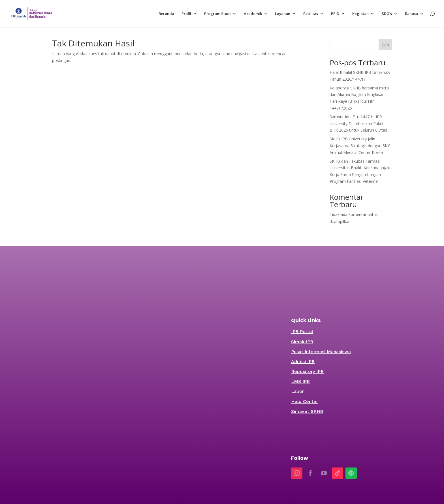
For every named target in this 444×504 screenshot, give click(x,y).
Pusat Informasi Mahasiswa (321, 352)
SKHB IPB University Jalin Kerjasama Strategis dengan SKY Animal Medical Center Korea (360, 146)
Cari (385, 45)
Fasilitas (311, 14)
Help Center (305, 401)
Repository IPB (307, 371)
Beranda (166, 14)
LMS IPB (300, 381)
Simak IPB (302, 342)
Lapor (297, 391)
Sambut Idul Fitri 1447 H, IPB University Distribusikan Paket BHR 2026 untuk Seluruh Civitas (358, 124)
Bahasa (411, 14)
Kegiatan (360, 14)
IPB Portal (302, 332)
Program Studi (217, 14)
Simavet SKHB (307, 411)
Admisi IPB (303, 362)
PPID (335, 14)
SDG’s (387, 14)
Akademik (253, 14)
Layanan (283, 14)
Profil (186, 14)
